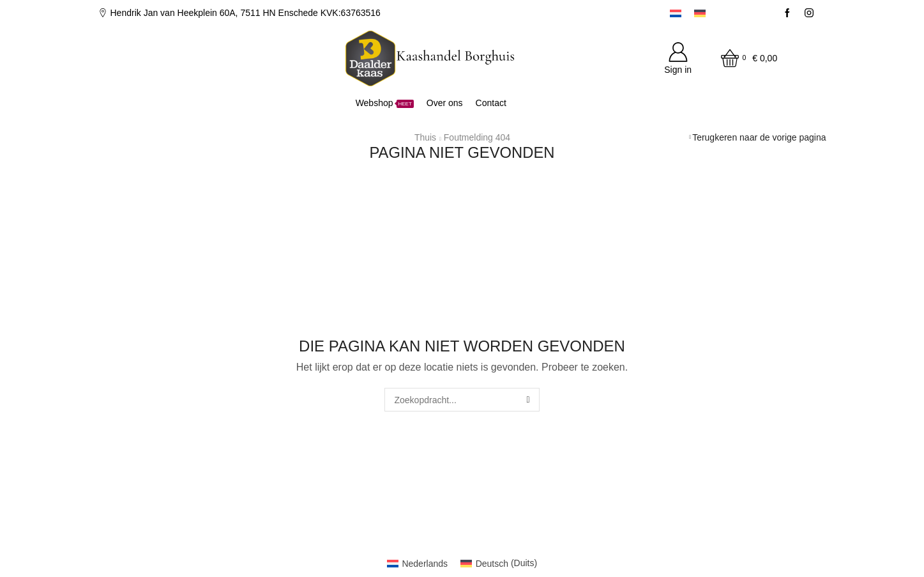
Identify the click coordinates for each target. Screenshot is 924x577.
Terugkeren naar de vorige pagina (759, 137)
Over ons (445, 103)
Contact (491, 103)
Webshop (385, 103)
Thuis (425, 137)
